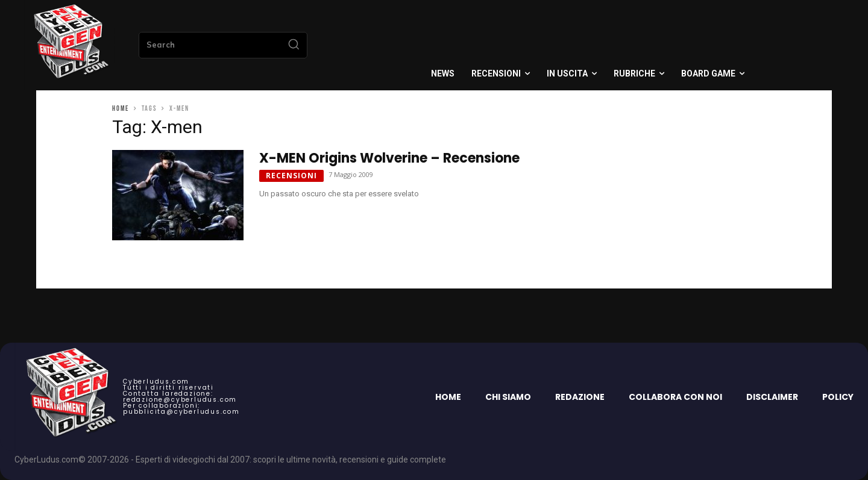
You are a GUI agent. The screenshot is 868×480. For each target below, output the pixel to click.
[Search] (294, 45)
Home (121, 109)
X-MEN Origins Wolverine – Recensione (389, 158)
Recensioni (291, 176)
